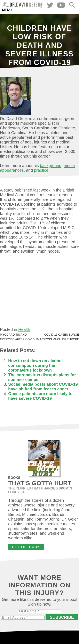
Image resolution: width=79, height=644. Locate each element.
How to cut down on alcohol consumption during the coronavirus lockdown (35, 365)
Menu (7, 10)
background (51, 166)
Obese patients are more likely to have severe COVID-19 (40, 396)
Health (24, 329)
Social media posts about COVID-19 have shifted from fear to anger (43, 387)
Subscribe (62, 617)
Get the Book (26, 547)
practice (41, 170)
